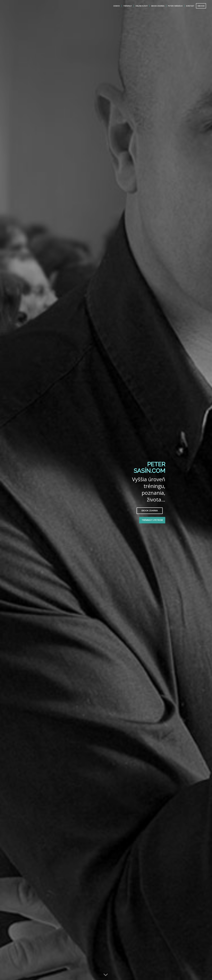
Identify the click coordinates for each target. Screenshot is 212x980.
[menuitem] (117, 6)
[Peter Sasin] (12, 6)
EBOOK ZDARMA (150, 511)
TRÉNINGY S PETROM (152, 520)
